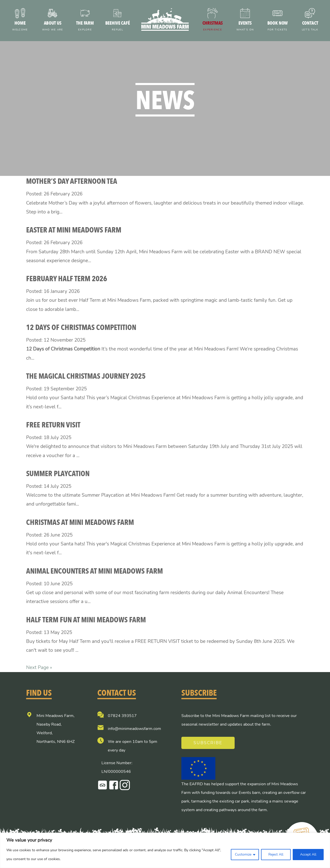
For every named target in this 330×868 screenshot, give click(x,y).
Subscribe (208, 743)
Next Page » (39, 667)
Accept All (308, 854)
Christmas (213, 27)
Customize (243, 854)
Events (245, 27)
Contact (310, 27)
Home (20, 27)
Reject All (276, 854)
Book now (277, 27)
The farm (85, 27)
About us (53, 27)
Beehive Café (117, 27)
